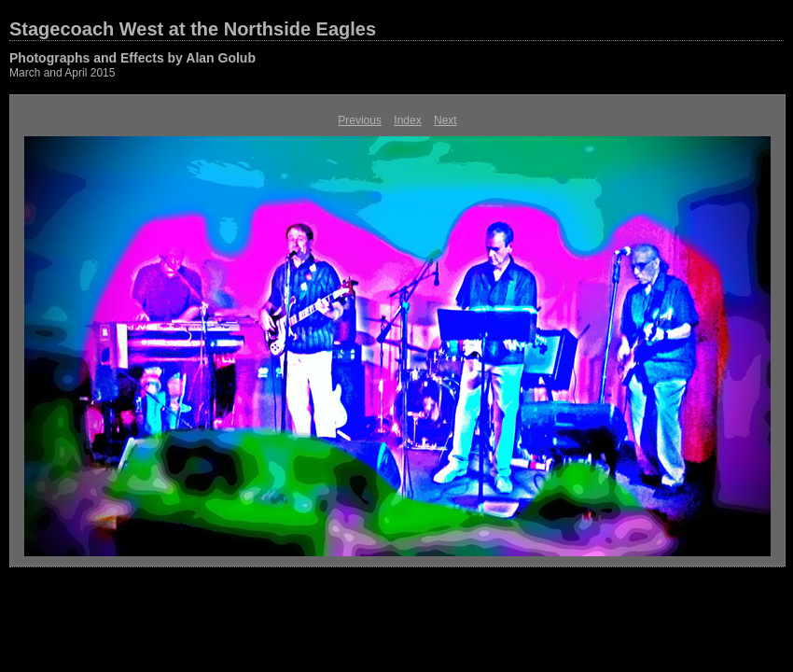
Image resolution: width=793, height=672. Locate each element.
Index (407, 120)
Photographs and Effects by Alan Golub (132, 58)
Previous (360, 120)
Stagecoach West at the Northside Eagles (193, 29)
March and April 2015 (62, 73)
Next (445, 120)
